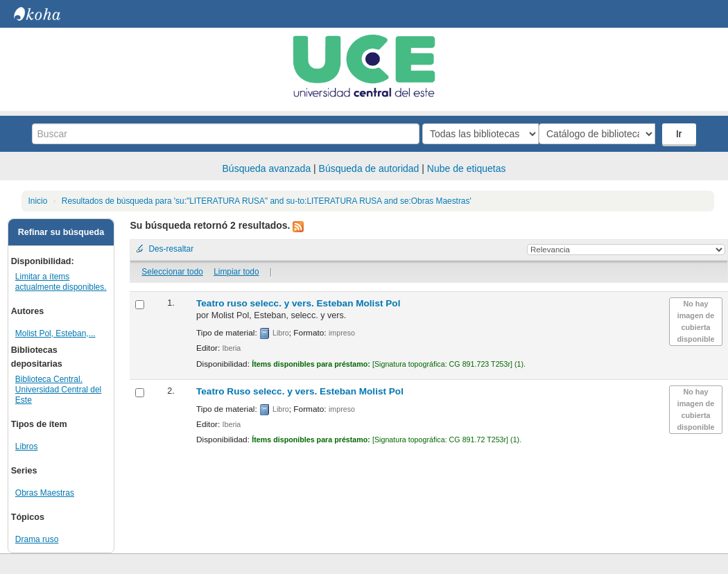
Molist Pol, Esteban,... (55, 333)
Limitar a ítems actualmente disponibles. (61, 282)
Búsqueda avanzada (267, 168)
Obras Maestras (45, 493)
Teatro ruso (298, 303)
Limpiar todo (236, 272)
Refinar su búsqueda (61, 232)
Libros (27, 446)
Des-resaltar (171, 249)
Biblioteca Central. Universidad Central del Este (58, 390)
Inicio (38, 201)
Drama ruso (37, 539)
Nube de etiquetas (467, 168)
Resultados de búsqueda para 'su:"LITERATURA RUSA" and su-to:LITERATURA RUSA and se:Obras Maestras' (267, 201)
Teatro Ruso (300, 391)
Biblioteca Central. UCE (49, 14)
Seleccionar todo (172, 272)
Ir (681, 134)
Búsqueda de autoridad (369, 168)
